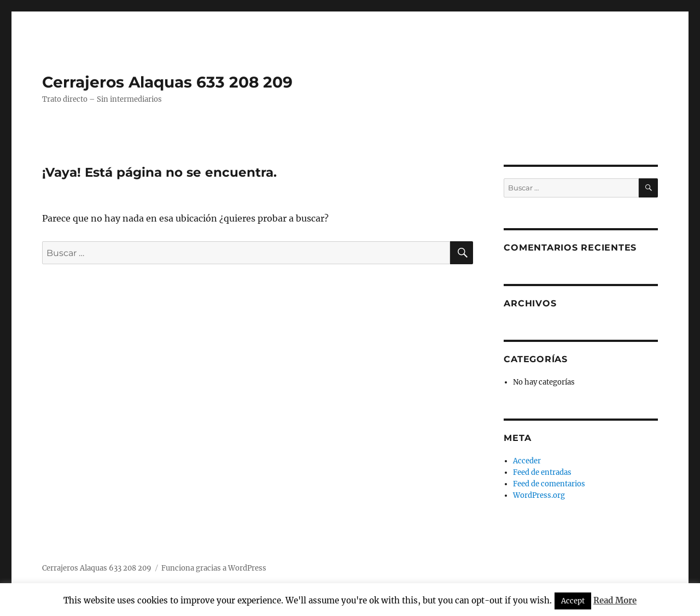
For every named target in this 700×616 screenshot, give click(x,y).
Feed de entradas (542, 472)
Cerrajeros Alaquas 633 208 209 (167, 82)
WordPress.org (539, 495)
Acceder (527, 461)
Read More (615, 600)
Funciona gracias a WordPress (214, 568)
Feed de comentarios (549, 484)
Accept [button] (573, 601)
